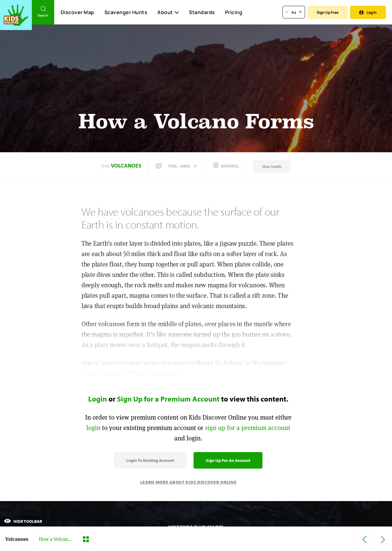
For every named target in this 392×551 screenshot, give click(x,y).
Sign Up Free (328, 12)
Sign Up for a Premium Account (168, 399)
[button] (177, 166)
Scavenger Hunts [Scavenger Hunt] (126, 13)
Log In (368, 12)
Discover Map (77, 12)
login (93, 428)
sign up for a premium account (248, 428)
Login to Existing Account (150, 460)
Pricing (234, 12)
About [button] (168, 12)
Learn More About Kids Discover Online (188, 482)
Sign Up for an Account (228, 460)
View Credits (272, 166)
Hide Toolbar (23, 521)
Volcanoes (126, 166)
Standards (202, 12)
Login (98, 399)
